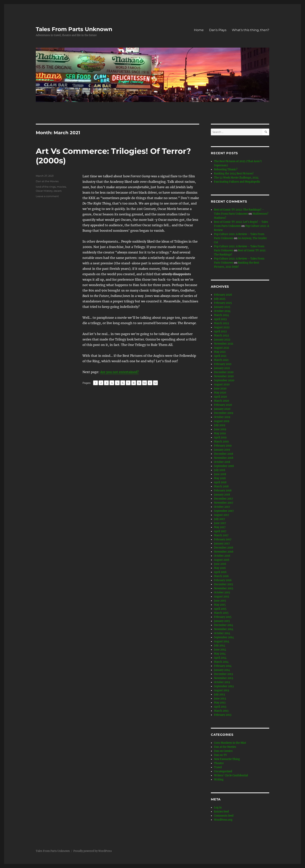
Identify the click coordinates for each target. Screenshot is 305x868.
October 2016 (222, 556)
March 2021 (221, 360)
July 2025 (220, 299)
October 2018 (222, 462)
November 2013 (223, 678)
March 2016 (221, 576)
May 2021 (220, 352)
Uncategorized (223, 771)
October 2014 (222, 633)
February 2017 (223, 539)
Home (199, 30)
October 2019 (222, 417)
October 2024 (222, 311)
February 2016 (223, 580)
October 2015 (222, 592)
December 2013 (223, 674)
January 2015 (222, 621)
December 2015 (223, 584)
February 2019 (223, 446)
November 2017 (224, 503)
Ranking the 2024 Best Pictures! (234, 174)
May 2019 (220, 433)
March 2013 (221, 711)
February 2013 (223, 715)
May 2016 (220, 568)
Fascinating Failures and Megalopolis (237, 182)
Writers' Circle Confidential (231, 775)
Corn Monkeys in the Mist (230, 743)
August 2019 (222, 421)
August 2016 (222, 560)
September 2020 (224, 380)
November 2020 (224, 376)
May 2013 (220, 703)
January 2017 (222, 544)
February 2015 (223, 617)
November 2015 (224, 588)
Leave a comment (47, 196)
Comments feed (224, 816)
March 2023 (221, 323)
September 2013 (224, 686)
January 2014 (222, 670)
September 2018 (224, 466)
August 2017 (222, 515)
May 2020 (220, 393)
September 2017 (224, 511)
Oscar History (44, 191)
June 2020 (220, 389)
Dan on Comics (223, 751)
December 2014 (223, 625)
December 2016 (224, 548)
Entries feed (221, 812)
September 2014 (224, 637)
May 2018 (220, 478)
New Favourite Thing (227, 759)
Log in (218, 807)
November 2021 (224, 344)
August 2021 (222, 348)
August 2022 (222, 327)
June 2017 (220, 523)
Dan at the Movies (47, 181)
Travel (218, 767)
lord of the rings (46, 187)
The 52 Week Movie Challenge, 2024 (236, 178)
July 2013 (219, 694)
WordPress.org (223, 820)
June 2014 (220, 650)
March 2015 (221, 613)
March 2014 (221, 662)
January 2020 (222, 409)
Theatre (219, 763)
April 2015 (220, 609)
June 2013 (220, 699)
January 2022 (222, 340)
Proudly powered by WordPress (93, 851)
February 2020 (223, 405)
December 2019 (224, 413)
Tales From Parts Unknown (74, 29)
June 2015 (220, 601)
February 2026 (223, 295)
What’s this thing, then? (251, 30)
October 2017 (222, 507)
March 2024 (221, 315)
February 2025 (223, 303)
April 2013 (220, 707)
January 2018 (222, 495)
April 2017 (220, 531)
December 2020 (224, 372)
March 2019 (221, 442)
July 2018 (220, 470)
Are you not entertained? (119, 372)
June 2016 (220, 564)
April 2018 (220, 482)
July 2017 (220, 519)
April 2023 (220, 319)
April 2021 (220, 356)
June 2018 (220, 474)
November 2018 (224, 458)
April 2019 (220, 437)
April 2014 (220, 658)
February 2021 (223, 364)
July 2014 (220, 646)
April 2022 (220, 331)
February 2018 (223, 491)
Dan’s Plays (218, 30)
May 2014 (220, 654)
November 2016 (224, 552)
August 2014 (222, 641)
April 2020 (220, 397)
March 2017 (221, 535)
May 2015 (220, 605)
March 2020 (221, 401)
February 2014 (223, 666)
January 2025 (222, 307)
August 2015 (222, 597)
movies (61, 187)
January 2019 (222, 450)
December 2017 (223, 499)
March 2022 (221, 336)
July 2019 (220, 425)
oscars (58, 191)
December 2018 (223, 454)
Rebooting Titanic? (226, 169)
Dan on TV (220, 755)
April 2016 (220, 572)
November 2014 (224, 629)
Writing (219, 780)
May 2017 (220, 527)
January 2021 (222, 368)
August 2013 (221, 690)
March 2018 (221, 486)
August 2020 (222, 384)
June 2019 (220, 429)
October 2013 (222, 682)
